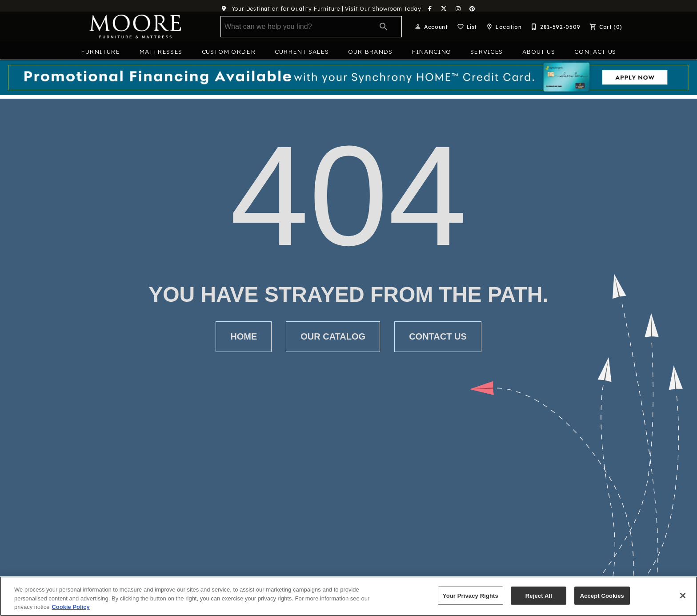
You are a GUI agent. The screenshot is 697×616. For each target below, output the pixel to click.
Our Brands (370, 52)
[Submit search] (384, 27)
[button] (418, 27)
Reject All (539, 595)
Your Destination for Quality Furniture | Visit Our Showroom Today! (319, 8)
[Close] (683, 596)
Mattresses (160, 52)
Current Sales (302, 52)
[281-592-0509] (555, 27)
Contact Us (595, 52)
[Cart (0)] (605, 27)
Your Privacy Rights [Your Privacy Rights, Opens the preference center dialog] (471, 595)
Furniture (100, 52)
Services (487, 52)
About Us (539, 52)
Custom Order (229, 52)
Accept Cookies (602, 595)
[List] (466, 27)
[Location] (503, 27)
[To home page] (135, 27)
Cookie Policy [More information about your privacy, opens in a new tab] (70, 607)
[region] (348, 596)
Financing (431, 52)
